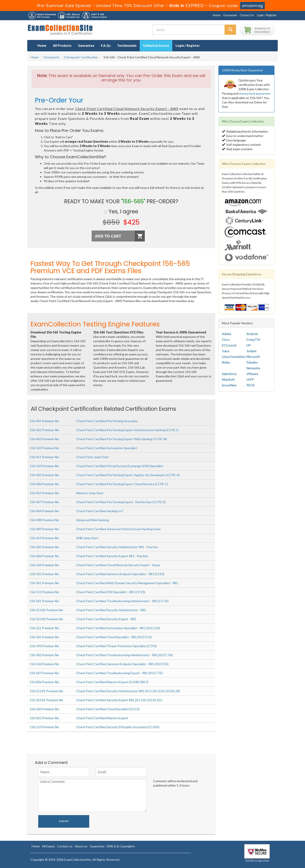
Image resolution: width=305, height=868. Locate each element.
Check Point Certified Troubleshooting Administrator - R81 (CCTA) (122, 601)
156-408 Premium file (44, 520)
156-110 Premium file (44, 727)
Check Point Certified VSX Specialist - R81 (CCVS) (111, 592)
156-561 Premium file (44, 637)
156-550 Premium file (44, 466)
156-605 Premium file (44, 547)
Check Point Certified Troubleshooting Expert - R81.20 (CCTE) (119, 673)
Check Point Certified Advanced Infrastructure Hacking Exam (118, 529)
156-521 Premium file (44, 628)
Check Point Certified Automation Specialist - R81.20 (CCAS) (118, 628)
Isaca (226, 351)
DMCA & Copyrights (121, 846)
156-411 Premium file (44, 457)
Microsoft (253, 357)
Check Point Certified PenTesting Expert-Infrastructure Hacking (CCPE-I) (127, 430)
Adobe (227, 334)
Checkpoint (51, 57)
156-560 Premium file (44, 709)
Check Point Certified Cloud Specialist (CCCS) (108, 709)
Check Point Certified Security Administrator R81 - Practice (117, 547)
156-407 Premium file (44, 502)
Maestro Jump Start (90, 493)
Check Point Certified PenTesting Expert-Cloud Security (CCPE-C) (122, 484)
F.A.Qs (106, 46)
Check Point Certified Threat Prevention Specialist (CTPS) (117, 646)
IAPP (250, 379)
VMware (252, 374)
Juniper (252, 351)
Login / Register (267, 15)
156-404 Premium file (44, 511)
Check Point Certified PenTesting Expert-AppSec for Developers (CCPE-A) (128, 475)
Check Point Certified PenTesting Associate (107, 421)
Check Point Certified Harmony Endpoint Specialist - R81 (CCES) (120, 574)
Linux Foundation (234, 357)
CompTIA (253, 339)
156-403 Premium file (44, 439)
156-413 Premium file (44, 538)
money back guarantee (255, 93)
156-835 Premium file (44, 718)
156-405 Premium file (44, 475)
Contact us (65, 846)
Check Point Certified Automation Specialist (107, 448)
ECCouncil (229, 345)
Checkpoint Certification (81, 57)
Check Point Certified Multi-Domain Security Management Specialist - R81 (127, 583)
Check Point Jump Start (93, 457)
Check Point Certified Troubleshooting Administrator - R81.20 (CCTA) (124, 655)
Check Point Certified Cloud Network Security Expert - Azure (118, 565)
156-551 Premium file (44, 592)
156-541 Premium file (44, 583)
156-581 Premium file (44, 601)
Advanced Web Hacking (93, 520)
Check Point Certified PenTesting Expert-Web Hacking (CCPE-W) (122, 439)
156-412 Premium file (44, 493)
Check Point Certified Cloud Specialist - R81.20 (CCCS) (114, 637)
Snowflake (229, 385)
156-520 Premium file (44, 448)
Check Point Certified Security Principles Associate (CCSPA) (118, 727)
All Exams (48, 846)
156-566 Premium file (44, 565)
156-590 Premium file (44, 646)
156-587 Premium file (44, 673)
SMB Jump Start (87, 538)
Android (252, 334)
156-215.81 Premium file (46, 691)
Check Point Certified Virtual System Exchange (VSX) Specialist (120, 466)
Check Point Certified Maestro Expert (102, 718)
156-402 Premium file (44, 430)
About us (81, 846)
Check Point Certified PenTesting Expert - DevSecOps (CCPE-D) (121, 502)
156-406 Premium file (44, 484)
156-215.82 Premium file (46, 610)
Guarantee (230, 15)
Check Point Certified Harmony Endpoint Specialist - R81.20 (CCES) (122, 664)
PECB (251, 385)
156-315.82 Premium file (46, 619)
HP (249, 345)
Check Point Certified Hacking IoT (100, 511)
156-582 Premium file (44, 655)
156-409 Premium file (44, 529)
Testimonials (127, 46)
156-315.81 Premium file (46, 700)
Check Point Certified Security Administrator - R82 (111, 610)
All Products (62, 46)
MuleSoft (228, 379)
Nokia (226, 362)
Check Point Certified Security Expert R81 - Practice (112, 556)
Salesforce (229, 374)
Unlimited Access (156, 46)
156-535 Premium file (44, 574)
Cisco (226, 339)
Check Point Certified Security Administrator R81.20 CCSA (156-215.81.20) (128, 691)
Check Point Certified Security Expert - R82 (106, 619)
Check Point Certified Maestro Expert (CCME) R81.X (112, 682)
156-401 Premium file (44, 421)
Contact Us (247, 15)
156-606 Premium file (44, 556)
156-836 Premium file (44, 682)
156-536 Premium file (44, 664)
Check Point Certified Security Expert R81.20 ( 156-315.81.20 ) (119, 700)
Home (217, 15)
